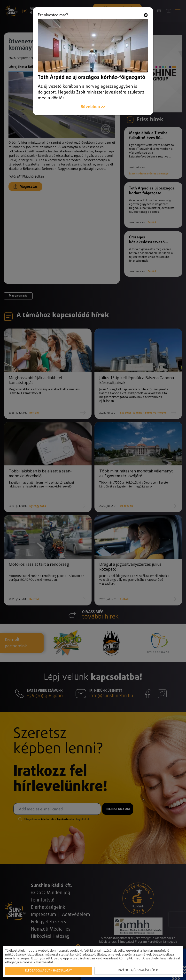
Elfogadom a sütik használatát (48, 971)
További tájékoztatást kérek (138, 971)
